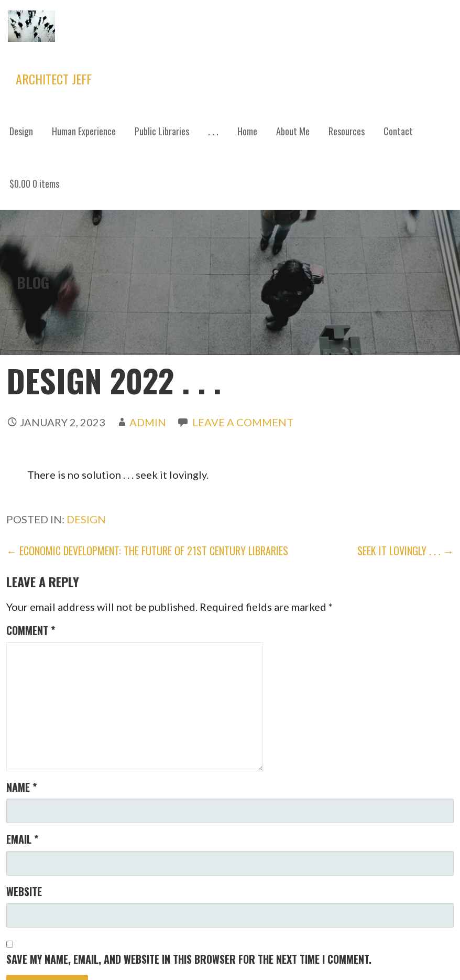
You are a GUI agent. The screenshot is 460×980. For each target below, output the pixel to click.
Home (247, 131)
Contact (398, 131)
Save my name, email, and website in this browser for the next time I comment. (189, 959)
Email (22, 839)
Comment (31, 630)
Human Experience (84, 131)
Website (24, 891)
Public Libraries (162, 131)
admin (148, 422)
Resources (347, 131)
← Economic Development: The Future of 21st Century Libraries (147, 551)
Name (21, 787)
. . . (213, 131)
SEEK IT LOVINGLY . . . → (406, 551)
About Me (293, 131)
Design (21, 131)
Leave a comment (243, 422)
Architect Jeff (54, 79)
